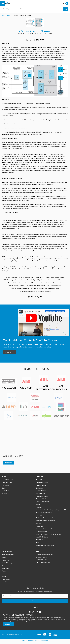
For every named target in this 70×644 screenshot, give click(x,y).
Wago (4, 557)
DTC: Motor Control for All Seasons (35, 31)
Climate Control (41, 485)
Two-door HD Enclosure (43, 499)
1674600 (39, 480)
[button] (9, 352)
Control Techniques (8, 563)
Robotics (39, 504)
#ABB (8, 277)
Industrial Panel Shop (8, 480)
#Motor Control (35, 283)
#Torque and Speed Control (27, 291)
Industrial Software (42, 537)
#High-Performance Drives (45, 280)
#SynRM (34, 288)
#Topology (41, 288)
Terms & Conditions (27, 641)
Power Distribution (42, 496)
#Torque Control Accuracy (44, 291)
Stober (4, 571)
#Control (38, 277)
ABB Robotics (6, 579)
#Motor (27, 283)
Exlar (4, 574)
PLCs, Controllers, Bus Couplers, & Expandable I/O (51, 510)
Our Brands (5, 485)
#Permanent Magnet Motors (37, 286)
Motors (38, 523)
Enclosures (39, 488)
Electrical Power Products (44, 512)
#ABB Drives (15, 277)
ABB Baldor (5, 568)
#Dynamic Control (20, 280)
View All (4, 582)
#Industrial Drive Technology (16, 283)
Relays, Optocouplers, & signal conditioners (49, 534)
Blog (3, 488)
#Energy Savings (31, 280)
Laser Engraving (7, 483)
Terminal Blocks (41, 540)
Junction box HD (41, 493)
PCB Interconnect (41, 531)
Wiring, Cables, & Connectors (45, 545)
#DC (43, 277)
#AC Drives (26, 277)
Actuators (39, 507)
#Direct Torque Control (52, 277)
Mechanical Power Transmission (46, 521)
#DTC (62, 277)
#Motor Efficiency (46, 283)
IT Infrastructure (41, 491)
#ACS (33, 277)
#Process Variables (56, 286)
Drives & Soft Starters (43, 502)
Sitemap (4, 493)
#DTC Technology (8, 280)
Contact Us (5, 491)
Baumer (4, 576)
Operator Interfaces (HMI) (44, 529)
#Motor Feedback (13, 286)
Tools (38, 542)
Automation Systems (42, 483)
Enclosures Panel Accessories (45, 518)
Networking (40, 526)
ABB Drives (5, 560)
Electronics (39, 515)
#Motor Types (24, 286)
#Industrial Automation (60, 280)
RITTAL (4, 565)
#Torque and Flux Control (52, 288)
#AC (21, 277)
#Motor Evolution (57, 283)
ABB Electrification (8, 555)
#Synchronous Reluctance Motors (20, 288)
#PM (48, 286)
